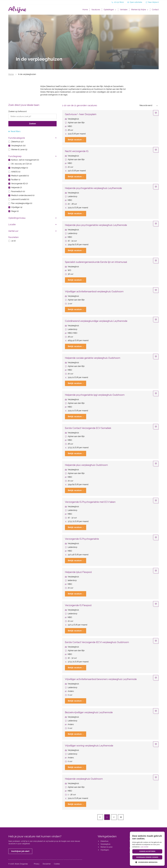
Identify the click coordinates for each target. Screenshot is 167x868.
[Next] (121, 817)
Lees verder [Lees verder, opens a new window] (145, 847)
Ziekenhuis (104, 841)
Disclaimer (47, 864)
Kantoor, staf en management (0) (25, 160)
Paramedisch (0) (18, 191)
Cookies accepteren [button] (147, 851)
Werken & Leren (106, 847)
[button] (147, 862)
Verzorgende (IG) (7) (19, 184)
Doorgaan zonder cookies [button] (147, 857)
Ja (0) (13, 241)
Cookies (57, 864)
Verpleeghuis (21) (18, 146)
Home (85, 10)
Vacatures (96, 10)
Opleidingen (109, 10)
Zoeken (33, 124)
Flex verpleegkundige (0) (22, 203)
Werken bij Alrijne (138, 10)
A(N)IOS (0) (16, 172)
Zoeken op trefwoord (17, 111)
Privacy (37, 864)
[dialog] (147, 849)
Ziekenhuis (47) (17, 142)
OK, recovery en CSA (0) (21, 164)
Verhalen (124, 10)
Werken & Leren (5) (19, 150)
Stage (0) (15, 211)
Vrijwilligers (105, 850)
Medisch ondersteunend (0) (23, 195)
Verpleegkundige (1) (20, 168)
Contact (155, 10)
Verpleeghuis (105, 844)
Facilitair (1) (16, 180)
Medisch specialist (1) (20, 176)
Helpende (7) (17, 188)
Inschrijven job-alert (20, 851)
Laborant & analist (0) (20, 199)
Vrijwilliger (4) (17, 207)
